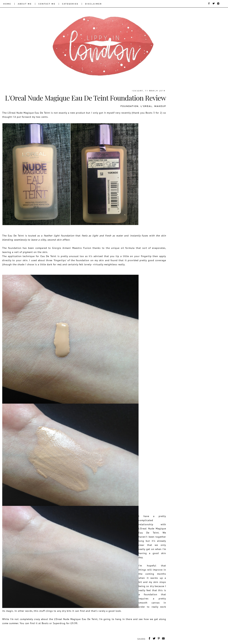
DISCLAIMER (93, 4)
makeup (160, 106)
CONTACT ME (47, 4)
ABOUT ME (25, 4)
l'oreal (146, 106)
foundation (130, 106)
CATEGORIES (70, 4)
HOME (7, 4)
